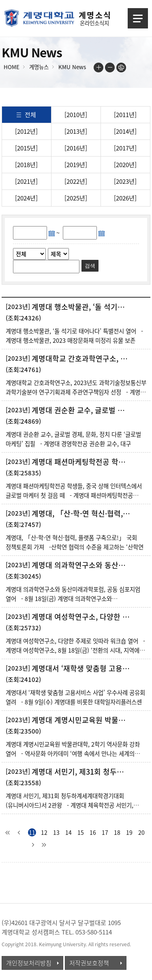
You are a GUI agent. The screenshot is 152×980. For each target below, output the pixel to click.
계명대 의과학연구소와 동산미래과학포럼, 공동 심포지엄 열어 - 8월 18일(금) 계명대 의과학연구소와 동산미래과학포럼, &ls (73, 599)
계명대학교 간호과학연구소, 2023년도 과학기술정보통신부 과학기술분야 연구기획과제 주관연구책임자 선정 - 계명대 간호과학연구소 (76, 392)
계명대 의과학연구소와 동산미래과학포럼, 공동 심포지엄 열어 (81, 565)
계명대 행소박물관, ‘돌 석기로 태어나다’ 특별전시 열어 (81, 307)
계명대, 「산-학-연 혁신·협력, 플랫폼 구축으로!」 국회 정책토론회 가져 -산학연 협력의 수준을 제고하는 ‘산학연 (75, 542)
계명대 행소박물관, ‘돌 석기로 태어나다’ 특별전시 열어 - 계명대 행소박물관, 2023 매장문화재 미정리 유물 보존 (74, 336)
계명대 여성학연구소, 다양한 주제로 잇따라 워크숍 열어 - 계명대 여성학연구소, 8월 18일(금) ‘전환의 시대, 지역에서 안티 (75, 650)
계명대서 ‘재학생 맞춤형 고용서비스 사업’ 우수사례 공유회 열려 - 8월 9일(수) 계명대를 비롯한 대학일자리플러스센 (75, 697)
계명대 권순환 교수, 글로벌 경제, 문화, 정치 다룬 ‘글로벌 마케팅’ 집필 (81, 410)
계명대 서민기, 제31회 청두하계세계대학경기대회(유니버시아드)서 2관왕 (81, 772)
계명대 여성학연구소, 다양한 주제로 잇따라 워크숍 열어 (81, 617)
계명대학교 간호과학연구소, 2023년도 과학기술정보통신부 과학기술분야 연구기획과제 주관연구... (81, 359)
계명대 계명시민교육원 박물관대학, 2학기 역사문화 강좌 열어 (81, 720)
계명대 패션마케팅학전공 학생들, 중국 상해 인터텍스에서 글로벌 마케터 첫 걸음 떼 (81, 462)
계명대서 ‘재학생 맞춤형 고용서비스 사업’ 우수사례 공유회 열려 (81, 669)
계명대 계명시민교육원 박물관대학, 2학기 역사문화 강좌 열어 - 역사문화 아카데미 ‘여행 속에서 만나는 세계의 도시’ (73, 754)
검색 (90, 266)
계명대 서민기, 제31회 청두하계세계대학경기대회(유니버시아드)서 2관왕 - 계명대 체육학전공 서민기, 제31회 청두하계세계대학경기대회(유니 (70, 805)
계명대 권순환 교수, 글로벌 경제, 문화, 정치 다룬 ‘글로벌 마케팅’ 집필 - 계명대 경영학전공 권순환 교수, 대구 (73, 439)
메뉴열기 (138, 18)
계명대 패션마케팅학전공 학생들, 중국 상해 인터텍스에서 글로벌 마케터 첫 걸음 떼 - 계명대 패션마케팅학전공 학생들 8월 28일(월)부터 (74, 495)
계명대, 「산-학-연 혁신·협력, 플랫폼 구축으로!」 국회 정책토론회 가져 (81, 514)
